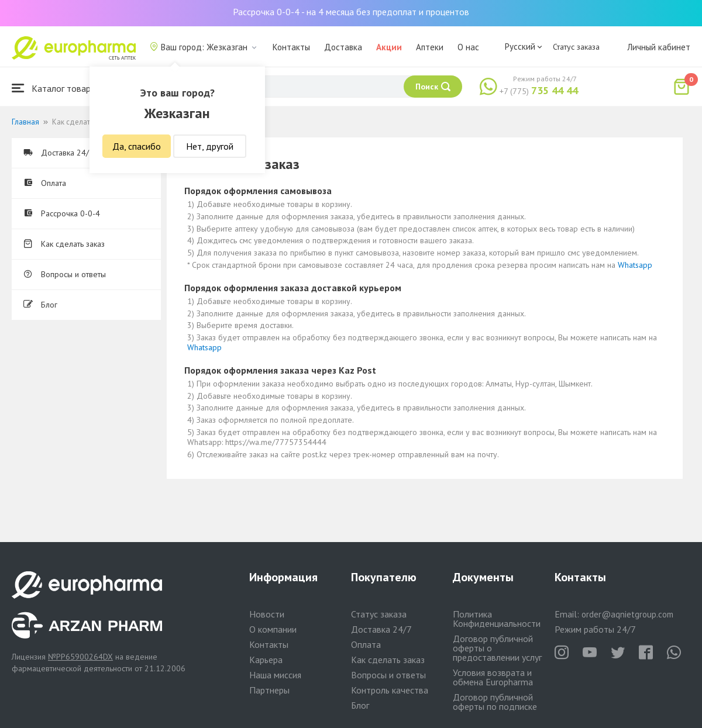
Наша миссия (275, 675)
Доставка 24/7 (58, 153)
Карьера (266, 660)
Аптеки (430, 47)
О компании (273, 629)
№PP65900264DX (80, 657)
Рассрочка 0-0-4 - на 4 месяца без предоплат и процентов (351, 12)
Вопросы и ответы (65, 274)
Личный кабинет (659, 47)
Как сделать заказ (64, 244)
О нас (468, 47)
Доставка (343, 47)
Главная (25, 122)
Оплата (45, 183)
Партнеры (269, 690)
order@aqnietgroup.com (627, 614)
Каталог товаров (56, 88)
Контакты (291, 47)
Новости (267, 614)
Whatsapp (635, 265)
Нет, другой (210, 146)
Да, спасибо (137, 146)
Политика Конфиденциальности (497, 619)
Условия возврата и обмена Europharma (493, 677)
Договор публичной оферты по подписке (495, 702)
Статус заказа (576, 47)
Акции (389, 47)
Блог (40, 305)
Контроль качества (390, 690)
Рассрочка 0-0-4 (62, 213)
